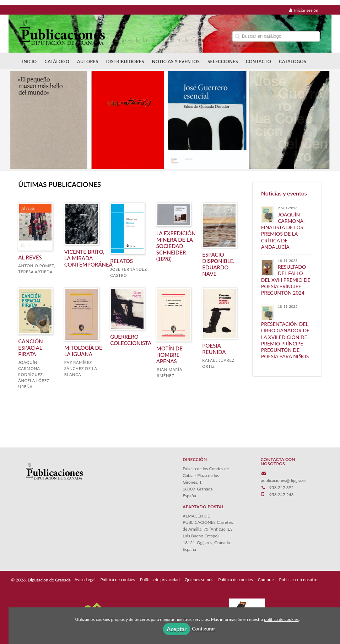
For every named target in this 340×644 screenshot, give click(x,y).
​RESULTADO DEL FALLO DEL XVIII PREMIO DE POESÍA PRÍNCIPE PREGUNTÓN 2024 (286, 280)
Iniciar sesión (304, 10)
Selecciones (223, 62)
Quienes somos (199, 579)
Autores (88, 62)
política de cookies (281, 619)
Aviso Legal (85, 579)
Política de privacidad (160, 579)
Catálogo (57, 62)
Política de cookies (117, 579)
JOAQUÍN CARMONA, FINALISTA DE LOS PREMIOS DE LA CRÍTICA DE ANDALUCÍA (283, 231)
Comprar (266, 579)
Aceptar (177, 629)
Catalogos (293, 62)
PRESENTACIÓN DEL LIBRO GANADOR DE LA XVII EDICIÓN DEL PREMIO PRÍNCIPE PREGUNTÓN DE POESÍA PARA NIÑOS (285, 340)
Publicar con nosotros (299, 579)
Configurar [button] (203, 629)
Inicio (29, 62)
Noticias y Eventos (176, 62)
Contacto (258, 62)
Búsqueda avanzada (251, 45)
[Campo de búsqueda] (276, 36)
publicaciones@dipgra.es (284, 480)
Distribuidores (125, 62)
